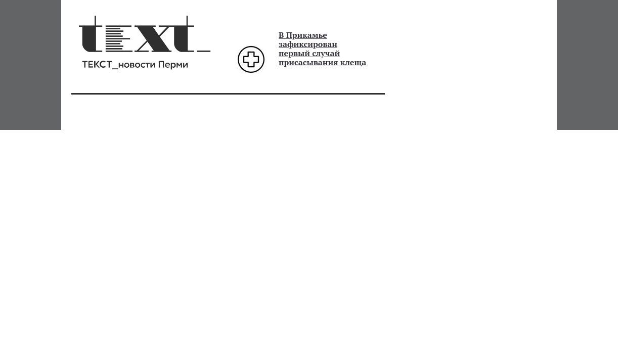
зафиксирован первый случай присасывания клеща (322, 53)
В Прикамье (303, 35)
